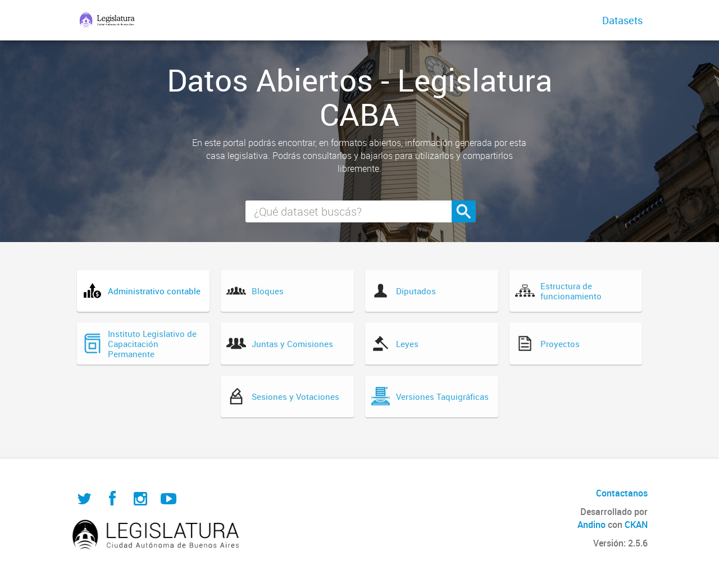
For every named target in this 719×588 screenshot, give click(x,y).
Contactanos (622, 493)
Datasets (622, 20)
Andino (591, 525)
